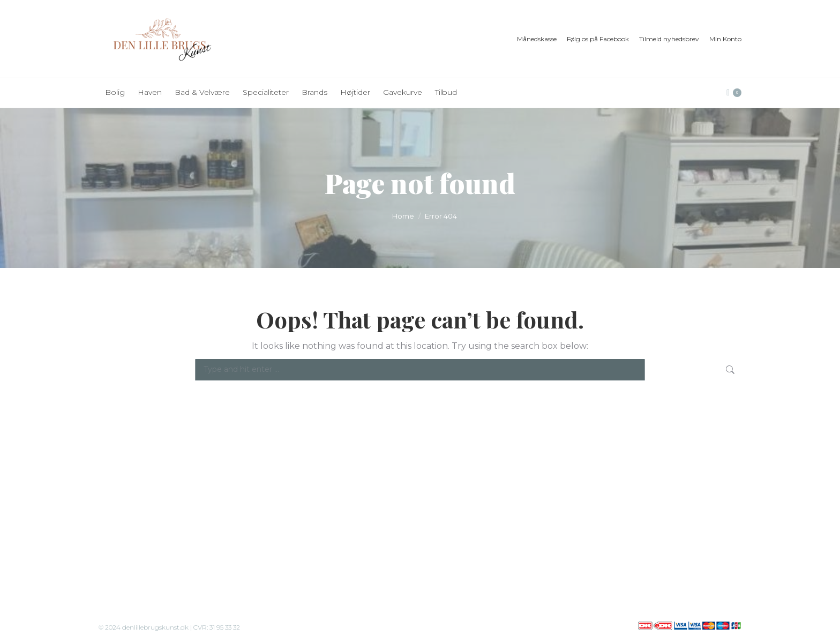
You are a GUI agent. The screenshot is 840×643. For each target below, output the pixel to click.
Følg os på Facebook (598, 39)
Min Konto (725, 39)
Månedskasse (537, 39)
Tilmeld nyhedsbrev (669, 39)
